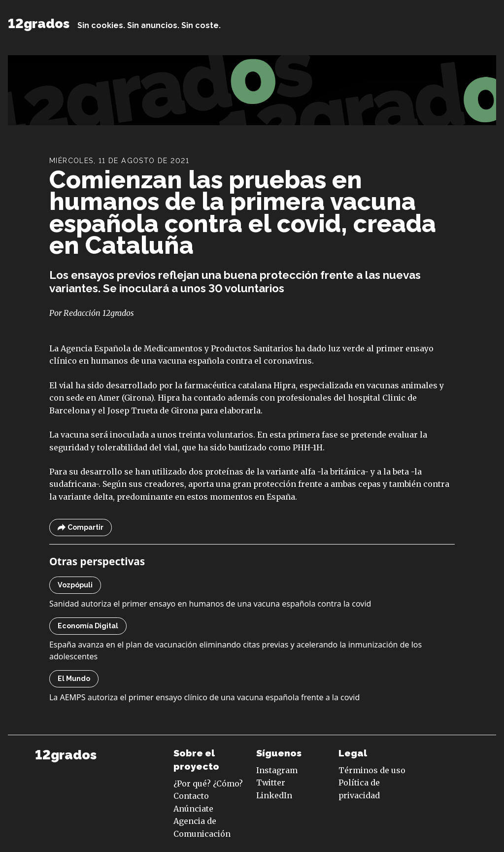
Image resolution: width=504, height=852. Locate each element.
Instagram (277, 770)
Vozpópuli (75, 585)
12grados (39, 23)
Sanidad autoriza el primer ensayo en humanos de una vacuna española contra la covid (210, 604)
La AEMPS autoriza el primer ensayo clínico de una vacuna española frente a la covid (204, 697)
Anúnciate (193, 809)
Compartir (81, 528)
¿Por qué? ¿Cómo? (208, 784)
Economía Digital (88, 626)
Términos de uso (372, 770)
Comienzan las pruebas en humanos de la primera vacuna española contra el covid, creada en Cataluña (243, 213)
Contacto (191, 796)
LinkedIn (274, 795)
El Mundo (74, 679)
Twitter (271, 783)
